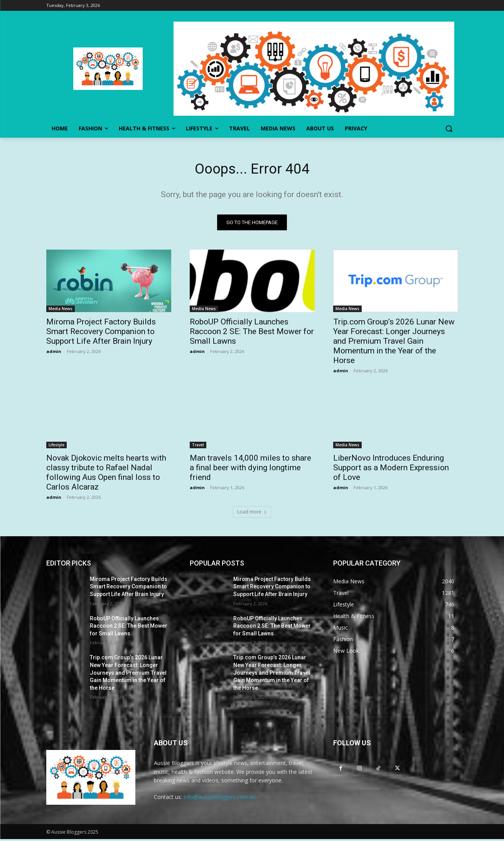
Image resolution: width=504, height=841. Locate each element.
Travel (198, 446)
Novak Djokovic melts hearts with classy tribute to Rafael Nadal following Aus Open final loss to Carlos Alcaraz (106, 474)
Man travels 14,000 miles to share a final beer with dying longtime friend (250, 469)
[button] (449, 128)
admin (54, 353)
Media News (61, 310)
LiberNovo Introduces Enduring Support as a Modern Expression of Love (391, 469)
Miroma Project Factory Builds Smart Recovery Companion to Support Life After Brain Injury (101, 333)
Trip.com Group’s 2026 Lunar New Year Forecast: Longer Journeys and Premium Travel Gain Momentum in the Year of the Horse (394, 343)
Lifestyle (56, 446)
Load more (252, 513)
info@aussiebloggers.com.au (219, 799)
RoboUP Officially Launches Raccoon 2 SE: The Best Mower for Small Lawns (252, 333)
